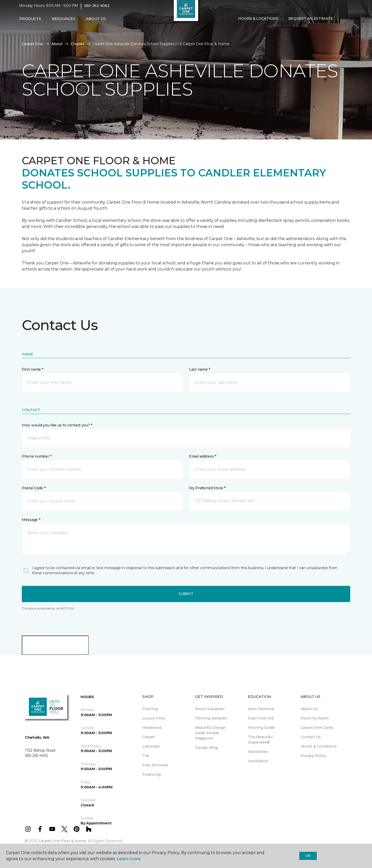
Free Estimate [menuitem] (155, 765)
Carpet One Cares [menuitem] (317, 728)
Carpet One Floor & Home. (63, 841)
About (57, 44)
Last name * (200, 369)
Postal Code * (34, 488)
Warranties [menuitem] (258, 752)
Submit (186, 594)
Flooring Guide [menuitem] (261, 728)
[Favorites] (348, 22)
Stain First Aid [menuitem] (261, 718)
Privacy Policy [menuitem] (313, 756)
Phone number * (37, 456)
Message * (31, 520)
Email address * (203, 456)
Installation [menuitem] (258, 761)
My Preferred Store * (207, 488)
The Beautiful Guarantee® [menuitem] (260, 740)
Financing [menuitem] (152, 774)
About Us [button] (96, 22)
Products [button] (30, 22)
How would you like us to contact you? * (57, 425)
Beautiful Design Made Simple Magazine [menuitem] (210, 733)
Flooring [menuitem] (150, 709)
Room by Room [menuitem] (315, 718)
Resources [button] (63, 22)
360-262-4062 (97, 9)
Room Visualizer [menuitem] (210, 709)
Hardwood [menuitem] (152, 728)
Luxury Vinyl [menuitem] (154, 718)
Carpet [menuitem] (149, 737)
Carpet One (32, 44)
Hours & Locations (258, 22)
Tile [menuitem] (146, 756)
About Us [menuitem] (309, 709)
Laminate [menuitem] (151, 746)
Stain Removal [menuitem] (261, 709)
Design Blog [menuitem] (206, 748)
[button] (342, 22)
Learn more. (129, 859)
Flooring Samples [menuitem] (211, 718)
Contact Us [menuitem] (311, 737)
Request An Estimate (311, 22)
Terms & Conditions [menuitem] (319, 746)
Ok (308, 856)
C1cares (77, 44)
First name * (33, 369)
